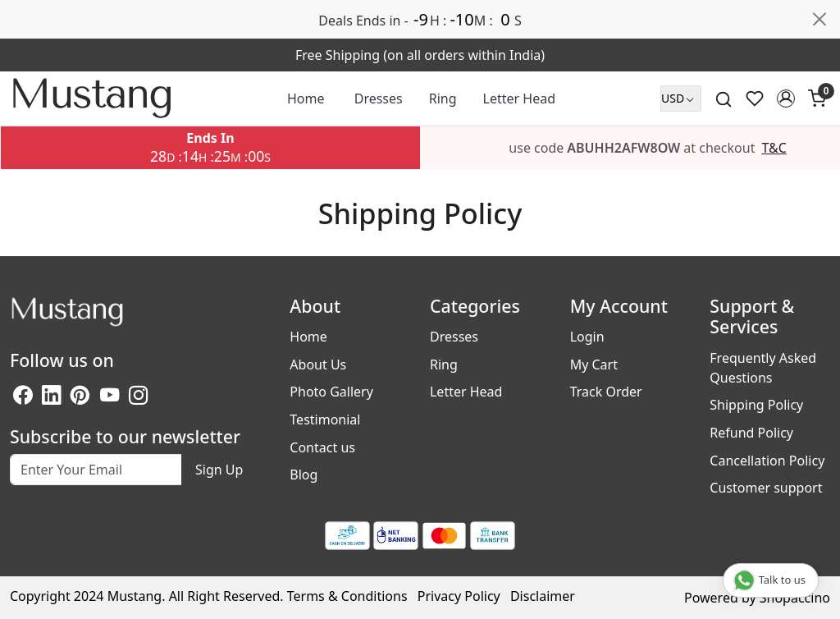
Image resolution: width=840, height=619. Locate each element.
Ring (443, 99)
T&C (774, 148)
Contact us (322, 447)
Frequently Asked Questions (763, 368)
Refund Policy (751, 433)
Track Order (606, 392)
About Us (318, 365)
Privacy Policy (459, 596)
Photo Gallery (331, 392)
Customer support (766, 488)
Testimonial (325, 420)
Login (587, 337)
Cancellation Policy (767, 461)
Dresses (379, 99)
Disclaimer (543, 596)
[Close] (819, 19)
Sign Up (219, 470)
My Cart (594, 365)
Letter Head (519, 99)
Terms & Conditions (347, 596)
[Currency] (681, 99)
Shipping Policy (756, 405)
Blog (304, 475)
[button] (786, 99)
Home (306, 99)
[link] (724, 98)
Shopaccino (795, 598)
